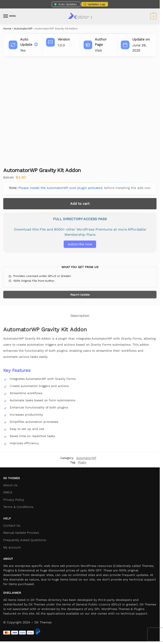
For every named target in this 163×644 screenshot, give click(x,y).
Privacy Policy (14, 500)
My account (12, 547)
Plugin (82, 462)
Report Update (80, 295)
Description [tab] (80, 316)
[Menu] (10, 16)
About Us (10, 485)
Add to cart (80, 204)
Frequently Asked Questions (25, 540)
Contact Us (12, 526)
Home (7, 28)
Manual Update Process (21, 533)
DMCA (8, 492)
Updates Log (94, 4)
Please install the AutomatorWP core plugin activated (60, 188)
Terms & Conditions (18, 507)
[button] (153, 16)
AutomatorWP (23, 28)
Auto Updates (65, 4)
